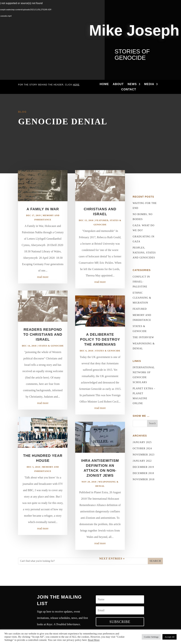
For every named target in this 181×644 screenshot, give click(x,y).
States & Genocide (51, 356)
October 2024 (142, 448)
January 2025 (142, 442)
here (76, 85)
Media (149, 84)
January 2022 (142, 461)
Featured (102, 230)
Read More (94, 640)
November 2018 (144, 479)
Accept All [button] (170, 637)
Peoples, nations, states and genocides (144, 253)
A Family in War (43, 219)
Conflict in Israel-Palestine (141, 282)
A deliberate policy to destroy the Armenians (100, 349)
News (132, 84)
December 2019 (143, 467)
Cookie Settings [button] (151, 637)
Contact (129, 90)
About (118, 84)
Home (104, 84)
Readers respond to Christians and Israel (43, 344)
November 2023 (144, 455)
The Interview (143, 337)
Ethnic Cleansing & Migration (142, 298)
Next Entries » (112, 568)
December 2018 (143, 473)
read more (43, 287)
